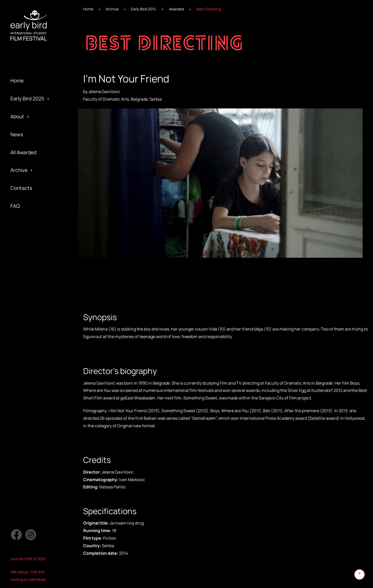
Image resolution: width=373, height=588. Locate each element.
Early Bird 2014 (27, 365)
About (17, 117)
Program (20, 294)
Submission (23, 330)
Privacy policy (26, 339)
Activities (21, 303)
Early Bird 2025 (27, 99)
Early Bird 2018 (27, 294)
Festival (19, 249)
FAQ (15, 206)
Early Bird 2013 (27, 383)
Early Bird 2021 (27, 240)
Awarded (20, 240)
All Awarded (23, 152)
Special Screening (31, 276)
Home (17, 81)
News (17, 134)
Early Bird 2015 (27, 347)
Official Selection (30, 312)
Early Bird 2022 (27, 222)
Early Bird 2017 (27, 312)
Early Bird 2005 (27, 401)
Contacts (21, 188)
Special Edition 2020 (34, 258)
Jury (15, 347)
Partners (20, 321)
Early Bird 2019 (27, 276)
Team (17, 285)
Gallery (18, 258)
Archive (19, 170)
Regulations (24, 267)
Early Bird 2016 (27, 330)
